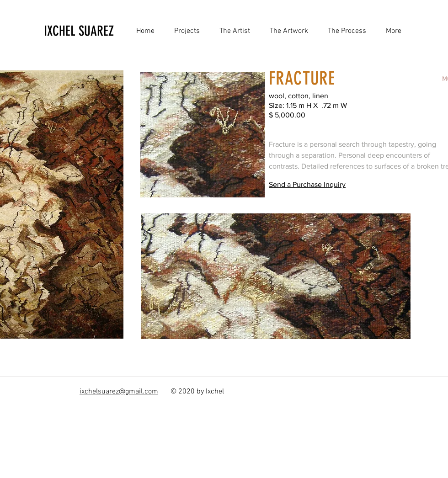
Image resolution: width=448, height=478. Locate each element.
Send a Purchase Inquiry (307, 184)
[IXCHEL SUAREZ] (98, 31)
